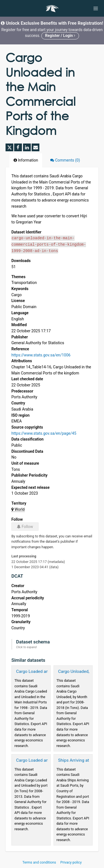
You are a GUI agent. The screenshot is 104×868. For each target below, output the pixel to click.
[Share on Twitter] (9, 147)
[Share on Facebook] (18, 147)
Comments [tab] (65, 160)
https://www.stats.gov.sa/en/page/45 (44, 433)
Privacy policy (71, 862)
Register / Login (60, 36)
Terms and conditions (40, 862)
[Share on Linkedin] (27, 147)
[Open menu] (96, 8)
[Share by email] (35, 147)
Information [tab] (26, 160)
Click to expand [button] (26, 647)
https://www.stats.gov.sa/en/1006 (41, 355)
